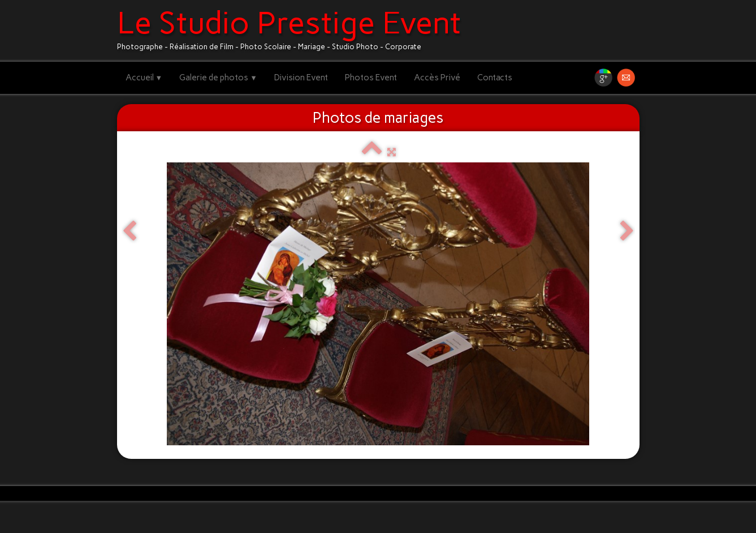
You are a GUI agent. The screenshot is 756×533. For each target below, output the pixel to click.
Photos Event (371, 78)
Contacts (495, 78)
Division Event (301, 78)
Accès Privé (437, 78)
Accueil (144, 78)
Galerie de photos (218, 78)
